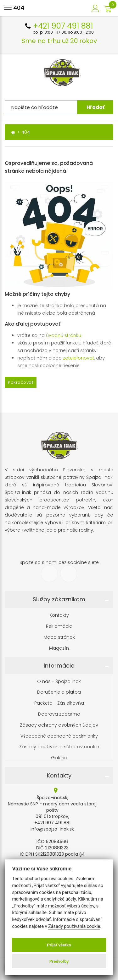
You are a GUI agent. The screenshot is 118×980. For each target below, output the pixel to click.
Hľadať (96, 107)
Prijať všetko (59, 945)
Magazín (59, 648)
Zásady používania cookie (74, 926)
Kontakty (59, 615)
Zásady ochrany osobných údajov (59, 725)
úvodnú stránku (64, 335)
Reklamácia (59, 626)
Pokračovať (21, 382)
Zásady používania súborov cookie (59, 747)
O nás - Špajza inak (59, 682)
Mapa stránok (59, 637)
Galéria (59, 758)
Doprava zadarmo (59, 714)
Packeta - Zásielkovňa (59, 703)
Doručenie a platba (59, 692)
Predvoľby (59, 961)
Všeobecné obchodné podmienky (59, 736)
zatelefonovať (79, 358)
